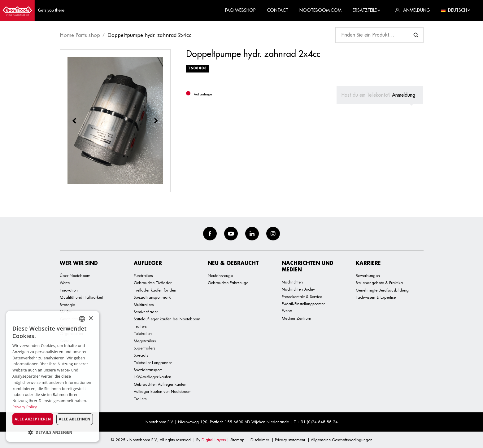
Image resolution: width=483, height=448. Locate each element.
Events (287, 311)
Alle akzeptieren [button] (33, 419)
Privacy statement (290, 440)
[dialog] (53, 376)
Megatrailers (145, 341)
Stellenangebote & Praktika (379, 283)
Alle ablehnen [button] (75, 419)
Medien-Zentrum (296, 318)
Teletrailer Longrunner (153, 362)
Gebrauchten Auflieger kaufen (160, 384)
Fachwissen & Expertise (376, 297)
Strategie (67, 305)
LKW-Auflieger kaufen (152, 377)
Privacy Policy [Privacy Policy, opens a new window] (25, 407)
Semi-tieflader (146, 312)
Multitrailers (144, 305)
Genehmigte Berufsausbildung (382, 290)
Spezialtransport (148, 370)
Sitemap (237, 440)
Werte (65, 283)
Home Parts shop (80, 35)
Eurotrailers (143, 275)
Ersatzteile (367, 10)
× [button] (91, 319)
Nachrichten (292, 282)
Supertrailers (144, 348)
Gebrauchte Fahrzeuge (228, 283)
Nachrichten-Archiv (298, 289)
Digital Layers (214, 440)
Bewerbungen (368, 275)
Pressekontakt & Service (302, 296)
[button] (53, 432)
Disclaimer (260, 440)
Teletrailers (143, 333)
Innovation (69, 290)
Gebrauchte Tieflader (153, 283)
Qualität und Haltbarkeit (81, 297)
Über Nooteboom (75, 275)
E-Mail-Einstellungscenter (303, 304)
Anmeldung (404, 95)
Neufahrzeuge (220, 275)
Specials (141, 355)
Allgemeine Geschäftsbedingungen (342, 440)
